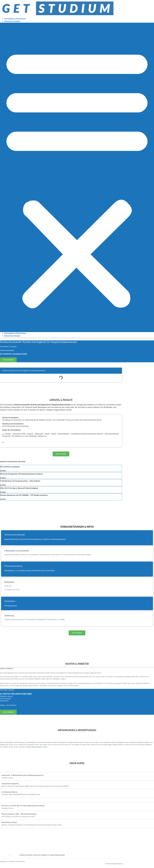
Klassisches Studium (12, 21)
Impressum (4, 861)
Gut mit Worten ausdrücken (10, 467)
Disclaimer (12, 861)
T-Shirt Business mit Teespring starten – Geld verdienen (20, 481)
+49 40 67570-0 (11, 705)
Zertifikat (3, 471)
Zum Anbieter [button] (8, 360)
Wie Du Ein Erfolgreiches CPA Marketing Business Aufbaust (21, 474)
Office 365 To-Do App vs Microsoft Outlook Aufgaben (19, 488)
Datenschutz (21, 861)
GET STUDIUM (5, 855)
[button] (77, 177)
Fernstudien (14, 855)
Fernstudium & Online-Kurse (15, 19)
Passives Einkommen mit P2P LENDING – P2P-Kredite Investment (24, 495)
